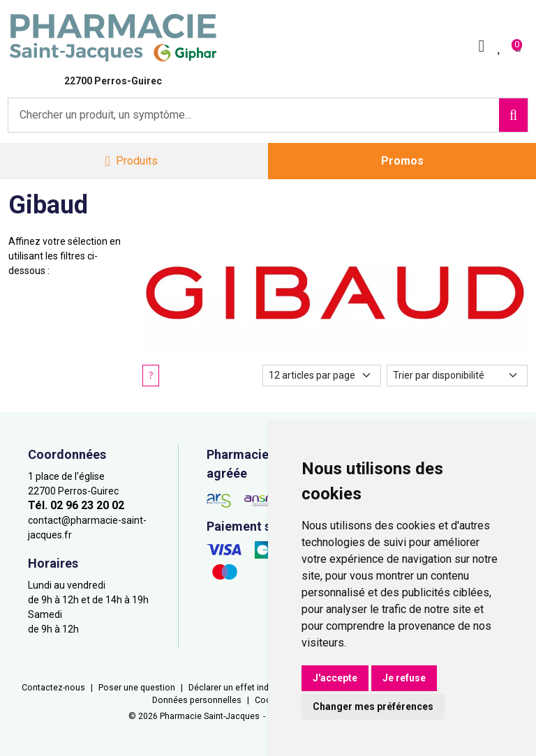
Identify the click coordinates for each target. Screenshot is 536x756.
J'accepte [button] (335, 678)
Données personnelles (197, 700)
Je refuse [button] (404, 678)
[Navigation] (131, 161)
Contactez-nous (53, 688)
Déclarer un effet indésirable (244, 688)
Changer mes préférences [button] (373, 706)
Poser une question (137, 688)
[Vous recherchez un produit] (254, 115)
